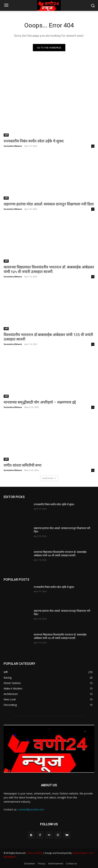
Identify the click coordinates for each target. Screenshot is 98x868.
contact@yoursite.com (31, 809)
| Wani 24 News (35, 853)
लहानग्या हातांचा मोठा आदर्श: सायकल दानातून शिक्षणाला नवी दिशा (49, 204)
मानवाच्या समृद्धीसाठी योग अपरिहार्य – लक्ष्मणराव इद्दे (40, 402)
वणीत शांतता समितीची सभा (23, 465)
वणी (6, 135)
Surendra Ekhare (13, 146)
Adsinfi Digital (80, 853)
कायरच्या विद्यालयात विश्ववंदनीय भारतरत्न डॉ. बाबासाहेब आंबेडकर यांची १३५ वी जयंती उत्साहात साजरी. (49, 269)
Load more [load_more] (49, 478)
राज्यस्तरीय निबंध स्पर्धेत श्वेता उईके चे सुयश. (34, 141)
